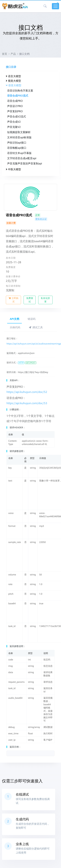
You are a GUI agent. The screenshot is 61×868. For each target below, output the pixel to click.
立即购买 (13, 300)
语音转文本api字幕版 (19, 153)
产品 (13, 54)
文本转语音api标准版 (19, 137)
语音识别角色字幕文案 (20, 91)
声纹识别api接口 (17, 143)
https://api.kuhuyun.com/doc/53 (27, 403)
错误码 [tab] (32, 319)
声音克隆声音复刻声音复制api (25, 164)
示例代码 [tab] (15, 327)
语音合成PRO (15, 101)
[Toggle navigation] (55, 6)
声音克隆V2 (14, 127)
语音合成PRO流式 (18, 96)
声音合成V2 (14, 122)
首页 (5, 54)
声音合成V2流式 (17, 117)
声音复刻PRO (15, 111)
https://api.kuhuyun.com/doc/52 (27, 392)
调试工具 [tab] (36, 327)
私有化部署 (45, 300)
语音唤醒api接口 (17, 148)
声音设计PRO (15, 106)
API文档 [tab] (14, 319)
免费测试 (30, 300)
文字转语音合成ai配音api (22, 158)
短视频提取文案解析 (19, 132)
